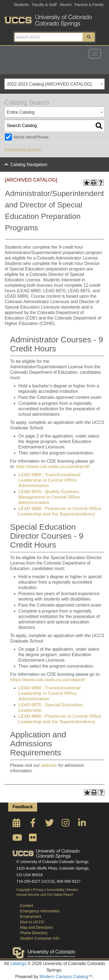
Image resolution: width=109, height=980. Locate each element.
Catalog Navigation (29, 165)
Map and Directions (36, 927)
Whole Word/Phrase (31, 137)
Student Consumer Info (40, 938)
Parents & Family (89, 5)
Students (21, 5)
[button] (89, 37)
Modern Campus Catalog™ (66, 977)
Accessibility (55, 890)
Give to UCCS (32, 922)
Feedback (23, 807)
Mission (73, 890)
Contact (26, 906)
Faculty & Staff (44, 5)
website (49, 765)
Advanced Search (23, 150)
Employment (31, 916)
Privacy (38, 890)
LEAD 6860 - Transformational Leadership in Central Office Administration (49, 480)
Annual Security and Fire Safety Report (45, 895)
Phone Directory (34, 933)
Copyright (23, 890)
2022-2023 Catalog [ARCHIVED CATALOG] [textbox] (49, 84)
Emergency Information (40, 911)
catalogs (18, 964)
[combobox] (54, 84)
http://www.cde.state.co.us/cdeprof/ (53, 467)
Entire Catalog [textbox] (21, 112)
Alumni (66, 5)
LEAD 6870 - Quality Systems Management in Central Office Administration (49, 497)
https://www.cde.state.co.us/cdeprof (47, 680)
